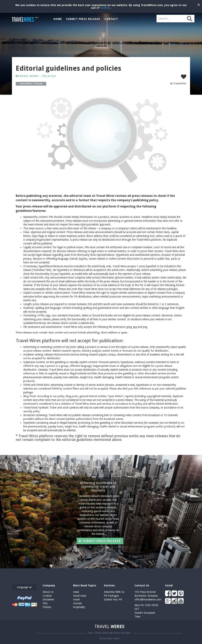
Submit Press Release (83, 19)
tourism (78, 603)
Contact (111, 19)
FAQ (45, 603)
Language (24, 587)
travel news (80, 596)
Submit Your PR (113, 599)
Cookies (47, 596)
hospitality (79, 607)
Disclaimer (48, 599)
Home (58, 19)
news (76, 592)
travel (76, 599)
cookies (105, 8)
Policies (47, 607)
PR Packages (111, 596)
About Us (48, 592)
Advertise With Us (114, 592)
